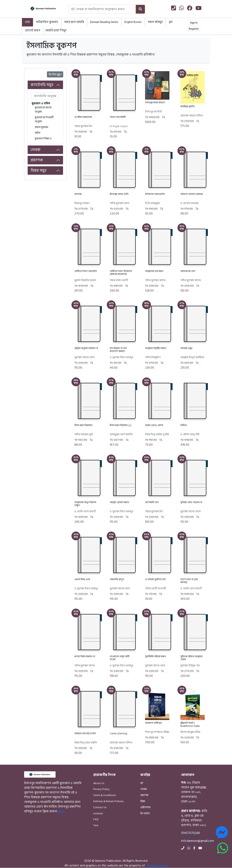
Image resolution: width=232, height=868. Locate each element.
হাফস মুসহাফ (42, 127)
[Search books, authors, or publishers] (102, 9)
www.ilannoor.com (157, 866)
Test (96, 825)
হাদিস (37, 133)
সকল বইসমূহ (155, 22)
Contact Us (100, 807)
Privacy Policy (101, 789)
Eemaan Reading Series (104, 22)
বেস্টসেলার (145, 807)
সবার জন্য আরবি (74, 22)
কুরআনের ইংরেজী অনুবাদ (44, 119)
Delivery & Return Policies (108, 801)
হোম (27, 22)
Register (194, 29)
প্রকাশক (37, 160)
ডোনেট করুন (33, 30)
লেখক (36, 150)
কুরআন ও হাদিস (41, 103)
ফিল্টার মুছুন (55, 74)
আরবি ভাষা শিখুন (56, 30)
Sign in (194, 23)
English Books (133, 22)
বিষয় (143, 801)
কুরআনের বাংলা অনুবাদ (43, 110)
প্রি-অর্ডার (145, 813)
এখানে (61, 811)
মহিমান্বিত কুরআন (47, 22)
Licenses (98, 813)
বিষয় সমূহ (39, 171)
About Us (99, 783)
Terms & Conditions (105, 795)
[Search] (140, 9)
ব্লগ (171, 22)
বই (142, 783)
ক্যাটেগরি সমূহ (42, 85)
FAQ (96, 819)
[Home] (39, 9)
